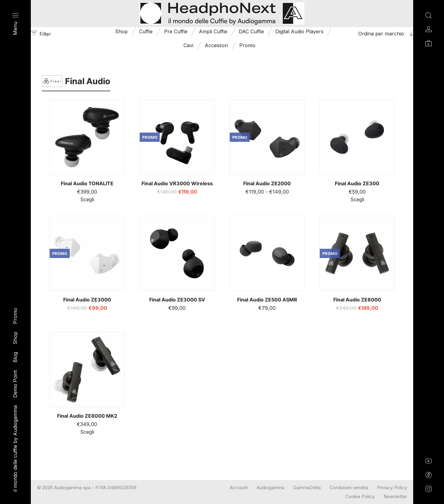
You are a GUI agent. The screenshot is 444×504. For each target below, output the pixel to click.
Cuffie (146, 31)
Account (239, 488)
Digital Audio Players (299, 31)
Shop (121, 31)
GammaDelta (307, 488)
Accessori (216, 45)
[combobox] (375, 34)
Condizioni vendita (349, 488)
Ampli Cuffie (213, 31)
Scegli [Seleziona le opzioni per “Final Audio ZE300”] (357, 199)
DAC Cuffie (251, 31)
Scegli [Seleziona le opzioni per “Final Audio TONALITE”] (87, 199)
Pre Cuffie (176, 31)
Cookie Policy (360, 496)
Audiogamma (270, 488)
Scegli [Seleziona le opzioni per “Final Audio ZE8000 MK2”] (87, 432)
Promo (247, 45)
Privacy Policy (392, 488)
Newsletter (395, 496)
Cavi (188, 45)
